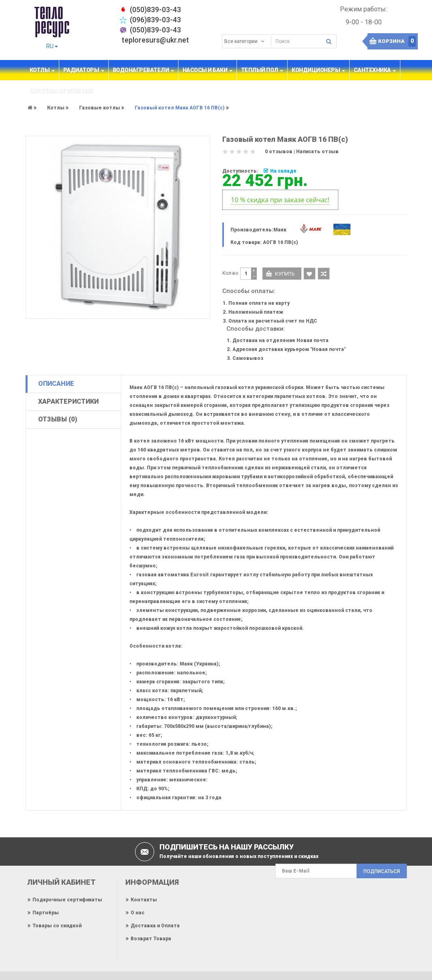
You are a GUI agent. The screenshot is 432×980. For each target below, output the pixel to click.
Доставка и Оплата (155, 926)
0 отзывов (279, 152)
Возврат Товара (151, 939)
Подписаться (382, 871)
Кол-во (230, 273)
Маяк (280, 230)
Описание (56, 384)
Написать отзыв (317, 152)
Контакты (144, 900)
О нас (138, 913)
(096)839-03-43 (155, 20)
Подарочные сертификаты (67, 900)
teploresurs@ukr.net (155, 40)
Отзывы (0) (58, 419)
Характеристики (68, 401)
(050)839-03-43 (155, 30)
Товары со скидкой (57, 926)
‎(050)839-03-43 (155, 10)
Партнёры (46, 913)
